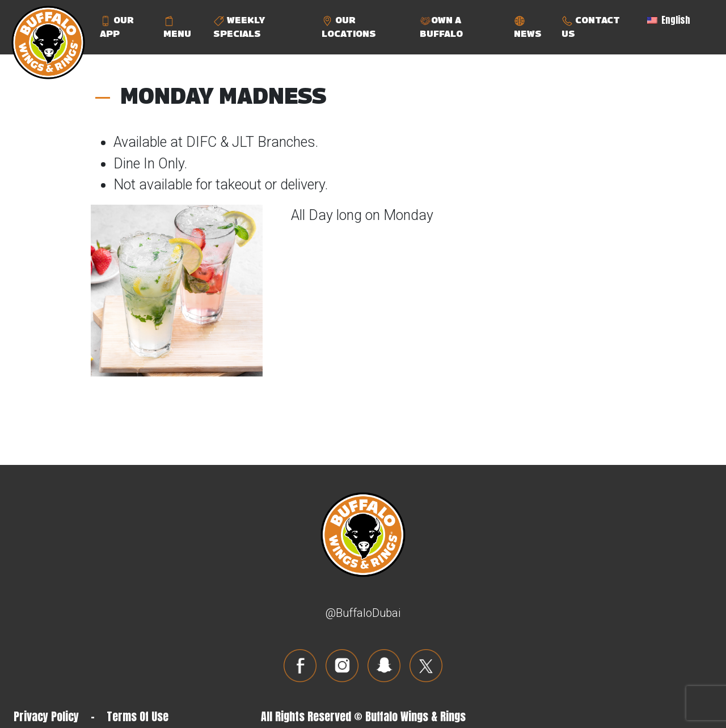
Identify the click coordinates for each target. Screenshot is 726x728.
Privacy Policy (46, 716)
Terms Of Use (138, 716)
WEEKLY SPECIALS (239, 27)
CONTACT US (591, 27)
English (669, 20)
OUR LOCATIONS (349, 27)
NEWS (528, 27)
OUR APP (117, 27)
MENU (177, 27)
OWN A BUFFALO (441, 27)
